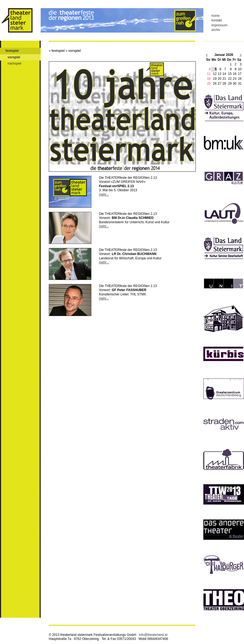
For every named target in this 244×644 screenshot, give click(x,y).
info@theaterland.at (153, 635)
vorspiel (14, 57)
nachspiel (15, 63)
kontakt (217, 20)
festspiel (12, 51)
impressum (219, 25)
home (216, 16)
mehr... (104, 195)
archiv (216, 30)
